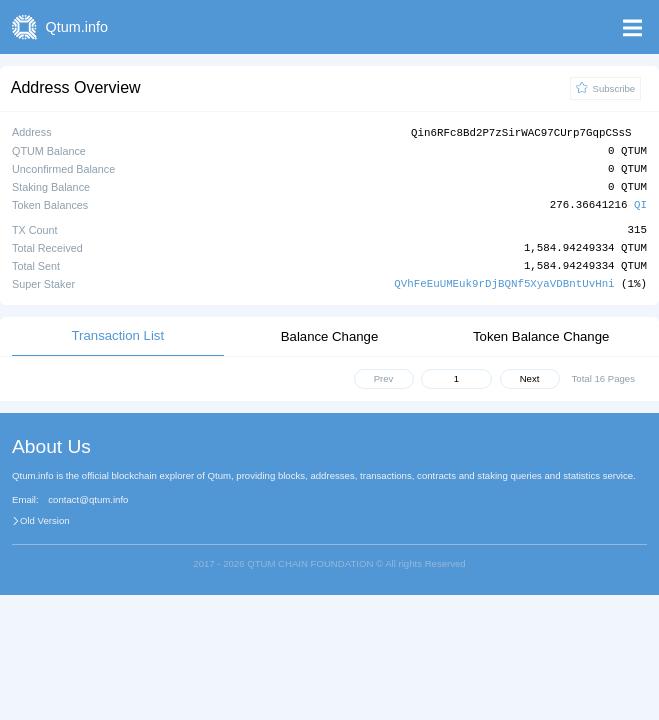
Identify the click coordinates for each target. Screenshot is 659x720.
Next (530, 377)
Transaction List (118, 334)
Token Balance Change (541, 335)
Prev (384, 377)
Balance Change (330, 335)
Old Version (45, 520)
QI (640, 204)
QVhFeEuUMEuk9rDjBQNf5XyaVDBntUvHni (504, 282)
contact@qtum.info (88, 499)
